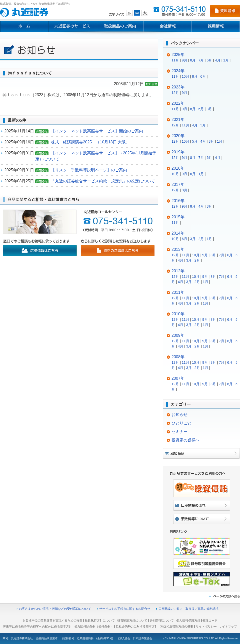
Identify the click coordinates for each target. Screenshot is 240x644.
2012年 (178, 271)
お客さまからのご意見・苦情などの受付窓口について (55, 609)
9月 (184, 60)
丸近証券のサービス (72, 26)
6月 (209, 60)
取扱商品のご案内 (120, 26)
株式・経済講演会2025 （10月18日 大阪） (90, 142)
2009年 (178, 335)
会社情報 (168, 26)
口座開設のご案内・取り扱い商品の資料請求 (188, 609)
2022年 (178, 103)
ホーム (24, 26)
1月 (226, 60)
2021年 (178, 120)
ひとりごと (181, 423)
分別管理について (162, 621)
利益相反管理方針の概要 (177, 627)
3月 (209, 109)
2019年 (178, 152)
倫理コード (210, 621)
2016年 (178, 201)
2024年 (178, 71)
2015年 (178, 217)
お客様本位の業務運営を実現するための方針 (52, 621)
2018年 (178, 168)
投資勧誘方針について (132, 621)
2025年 (178, 55)
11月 (175, 60)
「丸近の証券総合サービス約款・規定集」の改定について (103, 181)
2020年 (178, 136)
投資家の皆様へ (185, 440)
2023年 (178, 87)
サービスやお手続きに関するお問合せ (125, 609)
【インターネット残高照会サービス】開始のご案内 (97, 131)
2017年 (178, 184)
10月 (185, 76)
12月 (175, 93)
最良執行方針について (100, 621)
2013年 (178, 249)
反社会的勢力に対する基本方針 (137, 627)
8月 (193, 60)
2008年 (178, 357)
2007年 (178, 378)
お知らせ (179, 415)
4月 (218, 60)
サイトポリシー (206, 627)
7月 (201, 60)
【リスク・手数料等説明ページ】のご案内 (89, 170)
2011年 (178, 292)
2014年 (178, 233)
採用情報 (216, 26)
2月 (201, 239)
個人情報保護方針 (188, 621)
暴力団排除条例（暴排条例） (94, 627)
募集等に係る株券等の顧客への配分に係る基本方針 (37, 627)
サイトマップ (228, 627)
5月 (201, 109)
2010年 (178, 314)
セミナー (179, 432)
